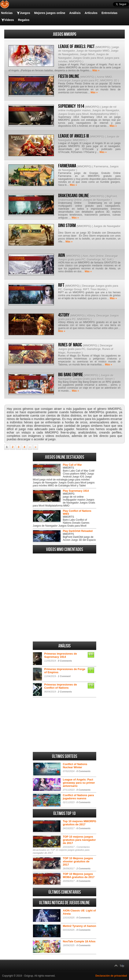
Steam (109, 379)
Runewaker (74, 353)
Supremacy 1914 (71, 106)
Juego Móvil (87, 54)
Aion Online (97, 256)
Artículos (91, 13)
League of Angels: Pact (76, 47)
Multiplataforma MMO (103, 114)
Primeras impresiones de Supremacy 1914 (61, 655)
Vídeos (9, 20)
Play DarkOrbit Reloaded (78, 531)
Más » (96, 70)
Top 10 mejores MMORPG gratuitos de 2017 (80, 823)
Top (122, 966)
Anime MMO (104, 77)
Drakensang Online (73, 196)
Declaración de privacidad (111, 976)
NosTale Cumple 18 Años (79, 941)
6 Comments (84, 828)
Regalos (24, 20)
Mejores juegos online (50, 13)
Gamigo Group (72, 289)
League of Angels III (73, 136)
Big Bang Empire (71, 375)
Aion (85, 256)
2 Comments (65, 692)
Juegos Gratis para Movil (88, 58)
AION (62, 255)
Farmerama (67, 166)
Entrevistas (109, 13)
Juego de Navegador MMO (93, 51)
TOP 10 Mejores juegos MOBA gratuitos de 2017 (79, 875)
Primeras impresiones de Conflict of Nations (61, 686)
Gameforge (94, 259)
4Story (64, 315)
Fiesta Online (69, 76)
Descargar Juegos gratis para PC (78, 81)
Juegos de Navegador (106, 110)
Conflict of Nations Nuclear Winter (75, 766)
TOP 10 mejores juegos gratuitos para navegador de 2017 (79, 840)
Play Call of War (72, 465)
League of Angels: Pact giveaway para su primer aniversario (79, 783)
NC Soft (107, 259)
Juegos (25, 13)
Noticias (7, 13)
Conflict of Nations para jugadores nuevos (78, 797)
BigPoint (112, 196)
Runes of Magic (70, 345)
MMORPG (103, 47)
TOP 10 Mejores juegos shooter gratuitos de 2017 (78, 861)
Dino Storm (67, 226)
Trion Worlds (98, 289)
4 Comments (84, 881)
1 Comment (64, 676)
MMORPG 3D (109, 81)
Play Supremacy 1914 (76, 491)
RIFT (61, 285)
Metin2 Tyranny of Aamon (79, 926)
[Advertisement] (64, 614)
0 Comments (65, 661)
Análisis (75, 13)
